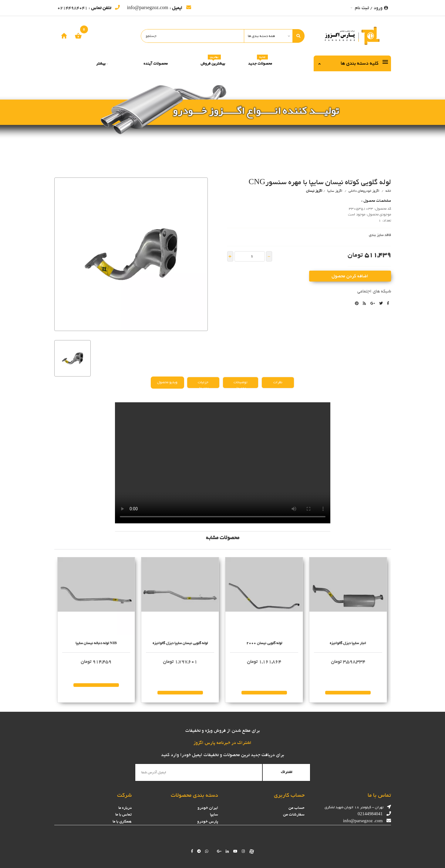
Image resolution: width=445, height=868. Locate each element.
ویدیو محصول (167, 382)
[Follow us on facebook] (192, 851)
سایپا (214, 814)
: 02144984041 (89, 8)
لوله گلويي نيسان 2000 (264, 643)
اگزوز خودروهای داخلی (364, 191)
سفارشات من (294, 814)
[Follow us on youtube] (235, 851)
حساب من (297, 808)
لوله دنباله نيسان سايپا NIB (96, 643)
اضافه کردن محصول (350, 276)
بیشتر (102, 64)
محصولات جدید (260, 61)
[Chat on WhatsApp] (207, 851)
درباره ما (125, 808)
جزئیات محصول (203, 384)
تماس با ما (123, 814)
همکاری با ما (122, 821)
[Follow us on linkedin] (227, 851)
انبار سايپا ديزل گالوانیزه (348, 643)
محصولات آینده (156, 64)
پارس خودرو (208, 821)
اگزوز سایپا (334, 191)
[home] (64, 36)
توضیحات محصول (240, 384)
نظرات (278, 382)
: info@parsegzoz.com (159, 8)
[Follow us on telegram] (199, 851)
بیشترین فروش (213, 61)
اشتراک (287, 772)
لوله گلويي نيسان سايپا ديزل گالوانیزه (180, 643)
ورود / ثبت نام (369, 8)
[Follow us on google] (219, 851)
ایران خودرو (208, 808)
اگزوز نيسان (314, 191)
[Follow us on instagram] (243, 851)
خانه (388, 191)
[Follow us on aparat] (252, 851)
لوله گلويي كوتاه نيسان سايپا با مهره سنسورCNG (320, 182)
